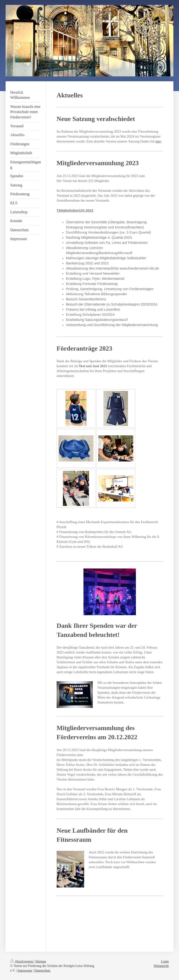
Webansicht (161, 966)
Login (165, 961)
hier (158, 141)
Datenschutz (42, 971)
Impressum (25, 971)
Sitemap (41, 961)
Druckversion (22, 961)
